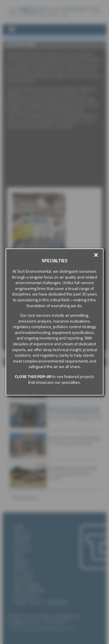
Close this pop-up (33, 376)
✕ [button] (96, 255)
